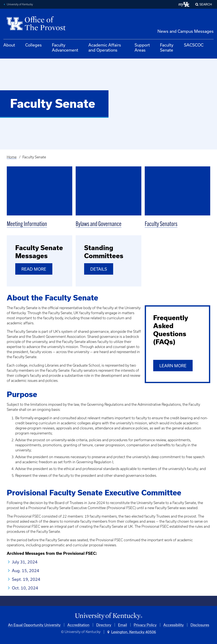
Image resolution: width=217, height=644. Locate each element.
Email (122, 625)
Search (206, 4)
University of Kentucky (20, 4)
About (9, 45)
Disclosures (200, 625)
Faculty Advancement (65, 47)
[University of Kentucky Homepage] (108, 616)
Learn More (173, 366)
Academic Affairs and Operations (105, 47)
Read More (34, 269)
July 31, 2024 (25, 562)
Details (99, 269)
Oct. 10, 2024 (25, 588)
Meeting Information (27, 224)
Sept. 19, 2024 (26, 579)
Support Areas (142, 47)
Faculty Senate (167, 47)
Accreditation (78, 625)
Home (12, 157)
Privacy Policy (145, 625)
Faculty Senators (161, 224)
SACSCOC (194, 45)
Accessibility (174, 625)
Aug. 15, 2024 (26, 571)
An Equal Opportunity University (34, 625)
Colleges (33, 45)
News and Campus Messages (186, 31)
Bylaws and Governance (99, 224)
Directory (104, 625)
